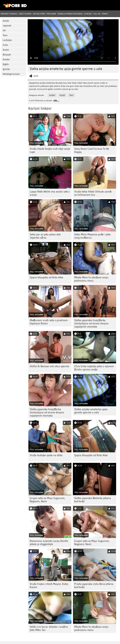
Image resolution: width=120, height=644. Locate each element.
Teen (5, 35)
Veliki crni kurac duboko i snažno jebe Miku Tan (49, 628)
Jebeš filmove (25, 14)
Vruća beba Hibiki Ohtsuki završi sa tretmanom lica (93, 193)
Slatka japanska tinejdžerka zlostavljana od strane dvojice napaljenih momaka (91, 323)
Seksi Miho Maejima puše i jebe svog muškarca (92, 236)
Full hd (97, 14)
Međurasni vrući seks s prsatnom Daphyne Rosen (49, 322)
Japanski (7, 26)
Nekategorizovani (11, 74)
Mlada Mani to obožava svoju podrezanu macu (91, 279)
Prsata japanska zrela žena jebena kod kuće (94, 586)
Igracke (6, 69)
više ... (56, 100)
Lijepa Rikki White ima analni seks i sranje (50, 193)
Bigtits (6, 64)
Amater (6, 59)
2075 (36, 76)
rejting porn (39, 14)
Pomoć (105, 14)
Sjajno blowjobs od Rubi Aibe (46, 277)
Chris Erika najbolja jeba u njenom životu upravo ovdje (94, 368)
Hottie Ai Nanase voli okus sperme (49, 366)
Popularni (51, 14)
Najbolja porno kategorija (70, 14)
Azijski (6, 21)
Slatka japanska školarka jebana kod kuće (93, 500)
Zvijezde (88, 14)
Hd (4, 30)
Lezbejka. (7, 40)
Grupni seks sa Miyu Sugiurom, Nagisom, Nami (47, 500)
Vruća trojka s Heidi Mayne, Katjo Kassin (49, 586)
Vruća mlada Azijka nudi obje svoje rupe (50, 150)
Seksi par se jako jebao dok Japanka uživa (45, 236)
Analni (6, 50)
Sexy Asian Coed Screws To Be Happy (92, 150)
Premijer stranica (9, 14)
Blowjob (7, 55)
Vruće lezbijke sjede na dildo (46, 455)
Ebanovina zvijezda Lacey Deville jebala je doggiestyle (49, 543)
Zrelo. (6, 45)
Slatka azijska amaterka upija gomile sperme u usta (91, 411)
